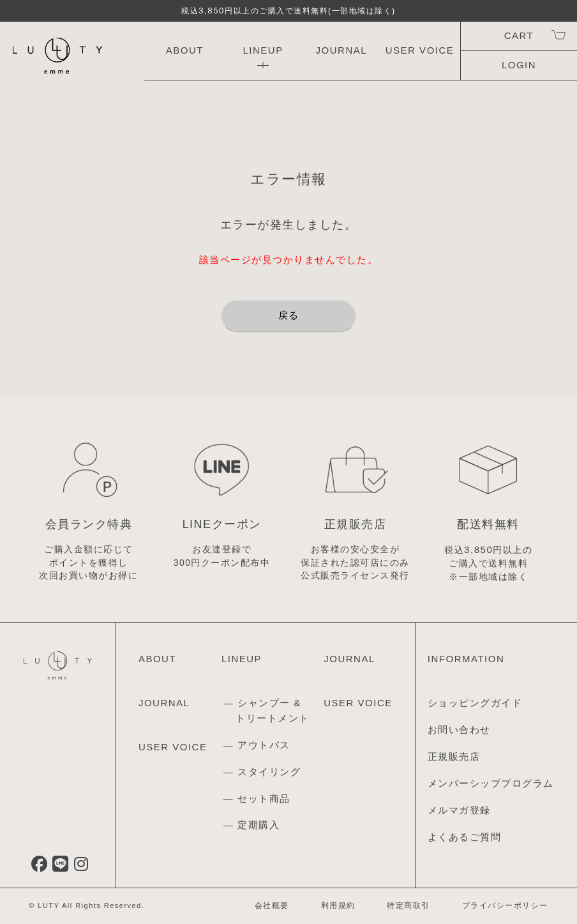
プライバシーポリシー (505, 905)
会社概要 (272, 905)
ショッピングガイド (475, 703)
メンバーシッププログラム (491, 783)
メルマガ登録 (459, 810)
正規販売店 (454, 756)
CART (519, 35)
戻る (289, 315)
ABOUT (185, 50)
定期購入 (259, 825)
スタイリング (269, 772)
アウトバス (264, 745)
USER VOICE (420, 50)
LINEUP (263, 50)
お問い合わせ (459, 730)
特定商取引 (408, 905)
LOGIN (519, 65)
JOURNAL (342, 50)
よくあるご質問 (465, 837)
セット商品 (264, 799)
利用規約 (338, 905)
